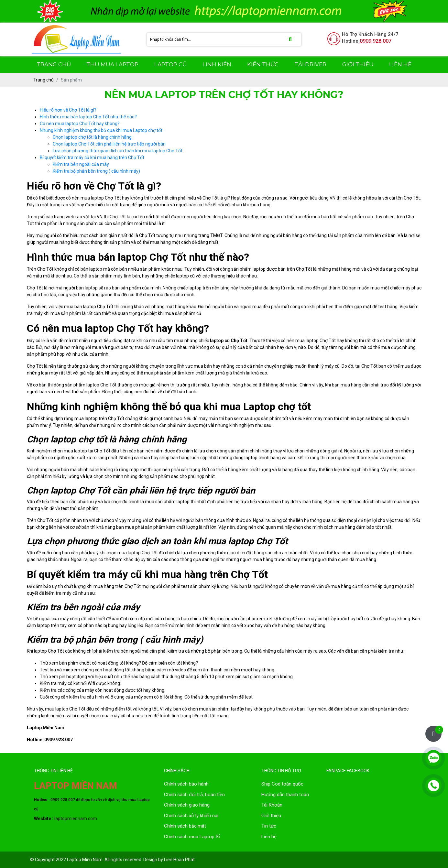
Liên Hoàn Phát (179, 860)
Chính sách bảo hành (186, 784)
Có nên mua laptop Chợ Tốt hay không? (80, 124)
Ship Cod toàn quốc (282, 784)
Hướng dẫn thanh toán (285, 795)
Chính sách (176, 795)
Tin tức (269, 826)
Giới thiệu (271, 816)
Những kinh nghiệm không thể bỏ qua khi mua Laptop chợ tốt (101, 130)
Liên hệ (269, 837)
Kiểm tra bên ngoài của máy (81, 164)
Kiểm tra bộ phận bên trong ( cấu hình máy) (96, 171)
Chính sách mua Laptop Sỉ (192, 837)
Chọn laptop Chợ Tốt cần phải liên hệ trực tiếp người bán (109, 144)
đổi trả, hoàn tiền (207, 795)
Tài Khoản (272, 805)
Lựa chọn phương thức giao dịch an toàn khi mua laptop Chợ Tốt (118, 151)
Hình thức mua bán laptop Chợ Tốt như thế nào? (88, 117)
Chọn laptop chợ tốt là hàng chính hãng (92, 137)
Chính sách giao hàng (187, 805)
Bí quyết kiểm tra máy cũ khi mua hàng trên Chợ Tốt (92, 157)
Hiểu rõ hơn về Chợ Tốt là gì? (68, 110)
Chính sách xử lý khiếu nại (191, 816)
